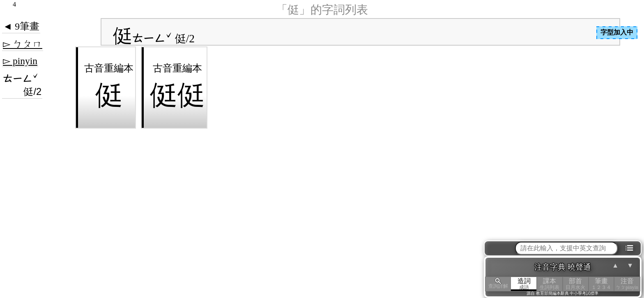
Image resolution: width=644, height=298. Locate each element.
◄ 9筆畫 (21, 26)
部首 (576, 284)
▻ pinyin (20, 61)
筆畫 (601, 284)
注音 (627, 284)
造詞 (524, 284)
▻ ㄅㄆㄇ (23, 44)
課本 (550, 284)
